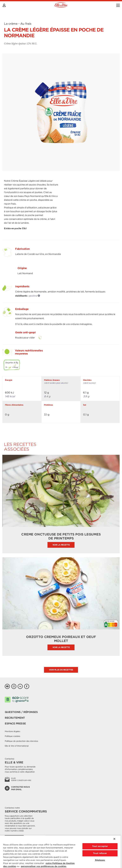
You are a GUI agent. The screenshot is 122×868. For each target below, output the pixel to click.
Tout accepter (100, 846)
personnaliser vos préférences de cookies (44, 866)
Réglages (100, 860)
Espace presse (15, 724)
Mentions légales (12, 731)
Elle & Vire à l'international (17, 746)
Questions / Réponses (21, 712)
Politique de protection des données (21, 741)
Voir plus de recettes (61, 670)
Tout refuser (100, 853)
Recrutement (15, 718)
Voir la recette (61, 545)
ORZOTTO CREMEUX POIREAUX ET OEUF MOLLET (61, 639)
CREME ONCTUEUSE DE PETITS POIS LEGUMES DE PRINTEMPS (61, 536)
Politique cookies (12, 736)
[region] (60, 852)
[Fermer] (114, 839)
